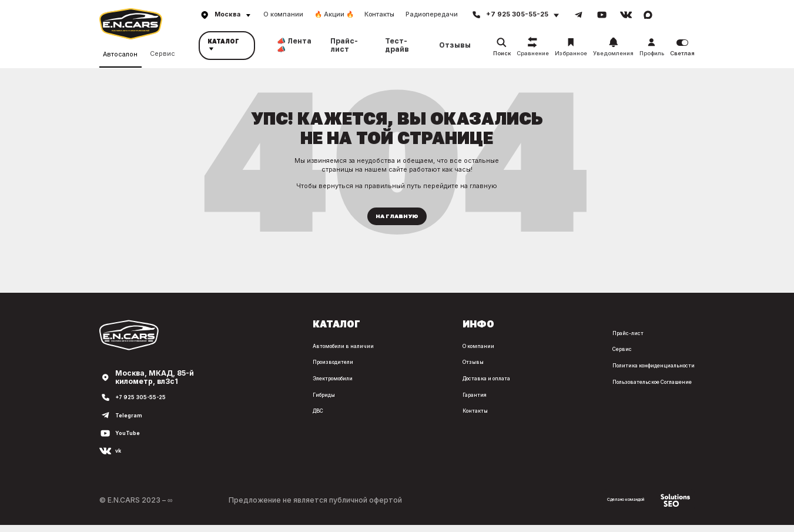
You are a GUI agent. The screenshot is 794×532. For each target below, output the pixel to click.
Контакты (379, 14)
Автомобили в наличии (250, 352)
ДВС (217, 418)
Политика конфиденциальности (636, 372)
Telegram (134, 423)
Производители (238, 369)
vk (119, 459)
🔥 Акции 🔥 (334, 14)
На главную (397, 220)
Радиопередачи (432, 14)
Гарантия (410, 401)
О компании (283, 14)
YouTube (131, 440)
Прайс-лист (344, 45)
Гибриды (225, 401)
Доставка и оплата (428, 385)
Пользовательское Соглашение (636, 388)
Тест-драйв (397, 45)
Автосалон (120, 53)
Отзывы (455, 45)
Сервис (163, 52)
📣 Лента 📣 (294, 45)
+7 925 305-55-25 (148, 404)
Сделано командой (635, 507)
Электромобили (238, 385)
